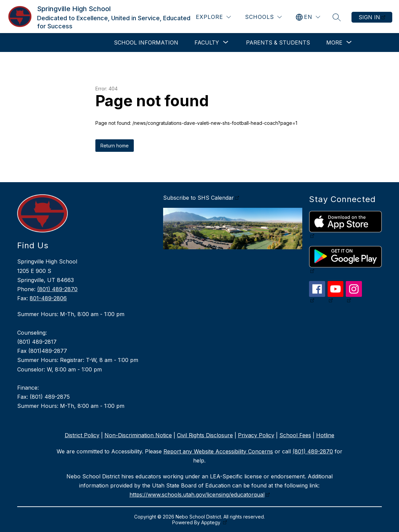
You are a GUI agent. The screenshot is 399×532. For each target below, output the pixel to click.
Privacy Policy (256, 435)
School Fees (295, 435)
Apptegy (211, 522)
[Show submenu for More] (334, 43)
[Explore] (213, 17)
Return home (115, 146)
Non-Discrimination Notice (138, 435)
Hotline (325, 435)
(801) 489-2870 (57, 289)
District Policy (82, 435)
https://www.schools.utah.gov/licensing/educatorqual (197, 495)
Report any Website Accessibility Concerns (218, 451)
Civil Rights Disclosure (205, 435)
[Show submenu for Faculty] (207, 43)
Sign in (369, 17)
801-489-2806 (48, 298)
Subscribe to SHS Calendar (198, 198)
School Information (146, 43)
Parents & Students (278, 43)
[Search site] (337, 17)
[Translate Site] (308, 17)
